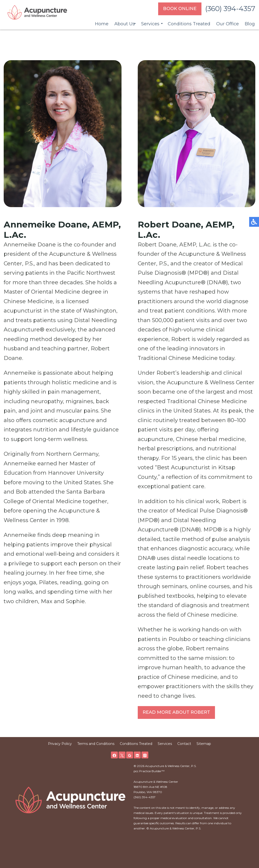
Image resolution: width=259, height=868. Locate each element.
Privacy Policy (60, 744)
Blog (250, 24)
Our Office (228, 24)
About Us (125, 24)
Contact (184, 744)
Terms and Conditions (96, 744)
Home (102, 24)
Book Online (180, 9)
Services (150, 24)
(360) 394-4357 (230, 9)
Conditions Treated (189, 24)
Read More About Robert (176, 712)
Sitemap (204, 744)
